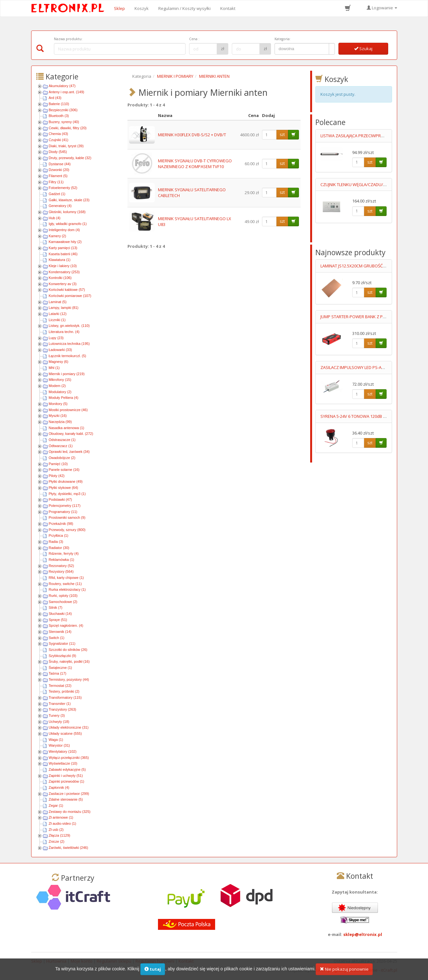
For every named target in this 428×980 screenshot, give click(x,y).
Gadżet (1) (57, 194)
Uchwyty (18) (59, 722)
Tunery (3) (57, 715)
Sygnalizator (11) (62, 643)
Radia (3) (56, 542)
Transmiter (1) (60, 704)
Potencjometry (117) (65, 506)
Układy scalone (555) (65, 733)
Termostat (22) (60, 686)
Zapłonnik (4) (59, 787)
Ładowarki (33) (61, 350)
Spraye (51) (58, 620)
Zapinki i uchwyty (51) (66, 776)
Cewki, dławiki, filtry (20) (68, 128)
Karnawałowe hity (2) (65, 242)
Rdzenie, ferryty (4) (64, 553)
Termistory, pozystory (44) (69, 679)
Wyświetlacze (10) (63, 763)
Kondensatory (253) (64, 272)
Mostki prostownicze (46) (68, 410)
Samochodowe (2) (63, 602)
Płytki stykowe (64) (64, 488)
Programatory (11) (63, 512)
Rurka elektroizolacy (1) (67, 589)
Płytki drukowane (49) (66, 481)
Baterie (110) (59, 104)
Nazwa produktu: (68, 39)
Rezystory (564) (61, 571)
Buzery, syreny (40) (64, 122)
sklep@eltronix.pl (363, 934)
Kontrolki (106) (60, 278)
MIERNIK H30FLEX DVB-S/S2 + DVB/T (192, 135)
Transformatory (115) (65, 697)
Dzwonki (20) (59, 170)
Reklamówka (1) (61, 560)
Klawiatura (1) (60, 260)
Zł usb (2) (56, 830)
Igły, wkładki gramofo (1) (68, 224)
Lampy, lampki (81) (64, 308)
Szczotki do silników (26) (68, 650)
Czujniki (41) (59, 140)
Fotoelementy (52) (63, 188)
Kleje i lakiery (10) (63, 266)
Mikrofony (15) (60, 380)
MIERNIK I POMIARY (175, 76)
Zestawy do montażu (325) (70, 812)
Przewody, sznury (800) (67, 530)
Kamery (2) (57, 236)
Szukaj (363, 49)
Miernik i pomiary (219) (67, 374)
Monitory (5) (58, 404)
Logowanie (382, 8)
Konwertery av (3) (63, 284)
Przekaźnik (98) (61, 524)
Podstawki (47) (61, 499)
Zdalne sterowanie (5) (66, 799)
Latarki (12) (58, 314)
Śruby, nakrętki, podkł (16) (69, 661)
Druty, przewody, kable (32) (70, 158)
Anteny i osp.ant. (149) (67, 92)
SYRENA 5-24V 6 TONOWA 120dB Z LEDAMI (361, 416)
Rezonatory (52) (61, 566)
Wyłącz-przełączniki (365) (69, 758)
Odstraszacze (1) (62, 440)
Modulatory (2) (60, 392)
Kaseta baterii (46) (63, 254)
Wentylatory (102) (63, 751)
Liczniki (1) (57, 320)
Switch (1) (57, 638)
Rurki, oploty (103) (63, 596)
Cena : (194, 39)
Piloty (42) (57, 476)
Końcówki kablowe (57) (67, 290)
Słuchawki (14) (60, 614)
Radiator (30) (59, 548)
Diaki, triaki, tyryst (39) (66, 146)
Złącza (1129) (60, 835)
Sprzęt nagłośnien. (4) (66, 625)
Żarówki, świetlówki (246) (69, 848)
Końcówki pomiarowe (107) (70, 296)
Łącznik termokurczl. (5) (68, 356)
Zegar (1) (56, 805)
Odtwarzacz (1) (61, 446)
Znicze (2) (57, 841)
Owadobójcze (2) (62, 458)
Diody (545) (58, 152)
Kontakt (228, 8)
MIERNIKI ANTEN (214, 76)
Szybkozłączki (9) (63, 656)
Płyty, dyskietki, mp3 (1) (67, 494)
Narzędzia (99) (60, 422)
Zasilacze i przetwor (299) (69, 794)
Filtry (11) (56, 182)
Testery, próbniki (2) (64, 691)
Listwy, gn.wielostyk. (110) (69, 326)
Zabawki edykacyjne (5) (67, 769)
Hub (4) (55, 218)
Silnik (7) (56, 607)
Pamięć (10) (58, 464)
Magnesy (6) (59, 362)
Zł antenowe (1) (61, 817)
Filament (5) (58, 176)
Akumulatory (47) (62, 86)
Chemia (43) (59, 134)
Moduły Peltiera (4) (64, 398)
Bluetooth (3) (59, 116)
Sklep (119, 8)
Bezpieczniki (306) (63, 110)
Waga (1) (56, 740)
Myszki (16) (58, 416)
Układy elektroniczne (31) (69, 727)
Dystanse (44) (60, 164)
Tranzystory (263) (63, 709)
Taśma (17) (58, 673)
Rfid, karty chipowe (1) (66, 578)
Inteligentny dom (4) (64, 230)
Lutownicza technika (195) (69, 344)
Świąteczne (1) (61, 668)
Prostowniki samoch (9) (67, 517)
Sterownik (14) (60, 632)
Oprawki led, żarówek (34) (69, 452)
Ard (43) (55, 98)
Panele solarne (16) (64, 470)
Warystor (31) (59, 745)
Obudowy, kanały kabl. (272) (71, 434)
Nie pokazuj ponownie (344, 970)
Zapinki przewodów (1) (67, 781)
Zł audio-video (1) (63, 823)
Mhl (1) (54, 368)
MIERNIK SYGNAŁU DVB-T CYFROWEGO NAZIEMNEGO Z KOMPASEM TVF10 (195, 164)
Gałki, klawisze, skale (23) (69, 200)
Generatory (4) (60, 206)
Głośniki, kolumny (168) (67, 212)
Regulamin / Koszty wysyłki (184, 8)
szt (282, 135)
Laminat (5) (58, 302)
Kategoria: (283, 39)
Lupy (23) (56, 338)
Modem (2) (57, 386)
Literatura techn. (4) (64, 332)
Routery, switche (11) (65, 584)
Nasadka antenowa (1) (67, 428)
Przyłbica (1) (59, 535)
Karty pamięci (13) (63, 248)
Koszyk (142, 8)
